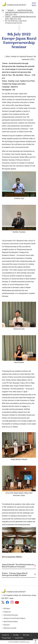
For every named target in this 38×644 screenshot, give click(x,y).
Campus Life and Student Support (14, 618)
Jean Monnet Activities (25, 10)
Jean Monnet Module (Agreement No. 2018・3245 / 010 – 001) (20, 13)
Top (3, 10)
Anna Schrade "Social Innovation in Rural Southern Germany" (18, 566)
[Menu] (34, 4)
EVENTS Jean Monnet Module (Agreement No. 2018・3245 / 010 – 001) (21, 18)
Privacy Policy (6, 638)
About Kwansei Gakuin (11, 622)
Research (11, 10)
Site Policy (26, 635)
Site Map (16, 635)
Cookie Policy (19, 638)
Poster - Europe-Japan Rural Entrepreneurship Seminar (15, 574)
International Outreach (11, 615)
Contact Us (6, 635)
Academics (7, 612)
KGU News (7, 609)
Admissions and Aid (10, 628)
